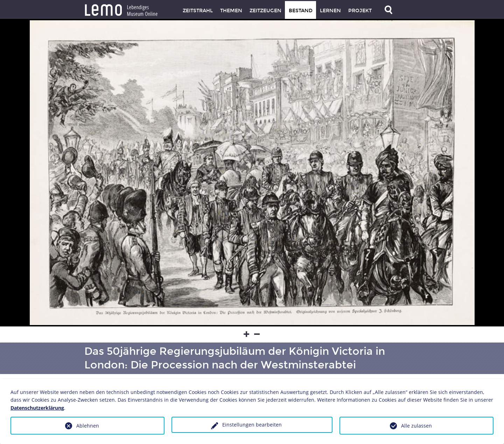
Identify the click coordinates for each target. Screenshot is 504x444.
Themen (231, 11)
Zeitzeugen (265, 11)
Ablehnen (88, 426)
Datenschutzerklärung (37, 408)
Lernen (330, 11)
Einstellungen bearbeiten (252, 425)
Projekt (360, 11)
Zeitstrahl (198, 11)
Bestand (301, 11)
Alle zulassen (416, 426)
